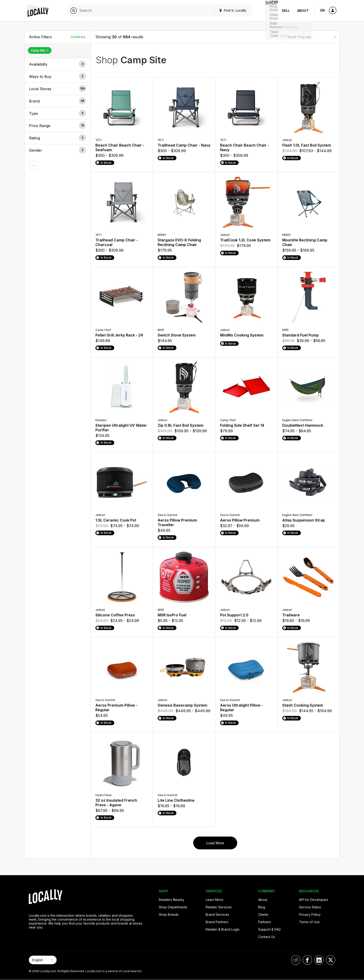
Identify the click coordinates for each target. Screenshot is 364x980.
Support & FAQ (269, 929)
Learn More (214, 900)
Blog (262, 907)
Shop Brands (169, 914)
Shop (270, 11)
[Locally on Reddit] (296, 960)
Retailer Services (219, 907)
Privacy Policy (310, 914)
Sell (286, 11)
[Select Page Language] (43, 960)
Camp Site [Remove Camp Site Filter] (40, 50)
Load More (215, 843)
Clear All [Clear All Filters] (78, 37)
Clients (263, 914)
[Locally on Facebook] (307, 960)
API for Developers (314, 900)
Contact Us (266, 937)
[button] (57, 64)
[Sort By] (312, 37)
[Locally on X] (331, 960)
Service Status (310, 907)
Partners (265, 922)
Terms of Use (309, 922)
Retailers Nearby (172, 900)
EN (323, 10)
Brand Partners (217, 922)
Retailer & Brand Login (223, 929)
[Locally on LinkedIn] (319, 960)
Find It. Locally (229, 10)
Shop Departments (173, 907)
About (303, 11)
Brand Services (217, 914)
